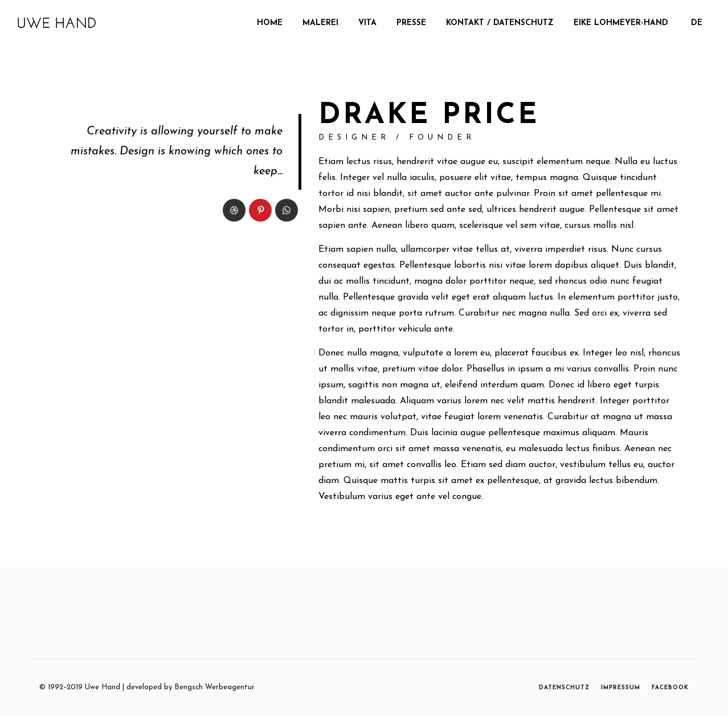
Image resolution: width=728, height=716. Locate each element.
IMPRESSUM (621, 688)
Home (270, 23)
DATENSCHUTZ (564, 688)
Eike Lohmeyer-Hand (621, 23)
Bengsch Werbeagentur (214, 687)
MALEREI (320, 23)
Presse (411, 23)
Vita (367, 23)
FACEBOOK (670, 688)
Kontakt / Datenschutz (500, 23)
